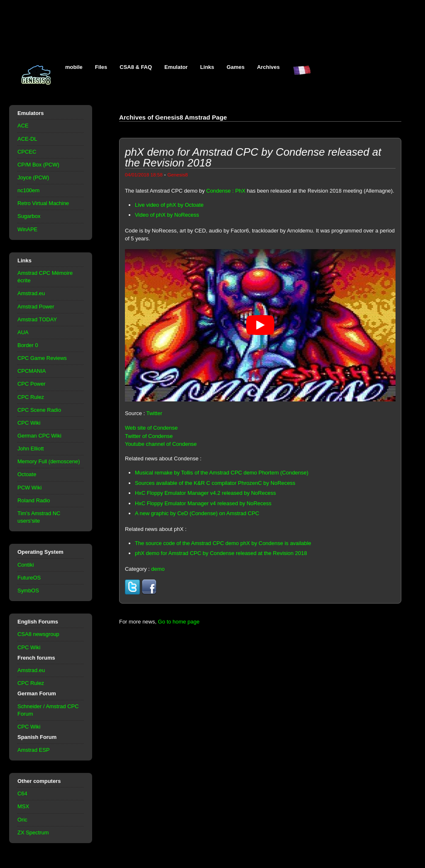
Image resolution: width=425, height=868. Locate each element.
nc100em (28, 190)
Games (236, 67)
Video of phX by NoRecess (167, 215)
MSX (23, 806)
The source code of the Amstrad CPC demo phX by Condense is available (223, 543)
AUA (23, 332)
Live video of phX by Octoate (169, 205)
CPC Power (32, 384)
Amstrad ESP (34, 750)
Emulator (176, 67)
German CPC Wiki (39, 436)
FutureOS (29, 578)
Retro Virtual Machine (43, 203)
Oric (22, 820)
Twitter (154, 413)
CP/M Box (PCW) (38, 165)
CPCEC (27, 152)
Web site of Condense (151, 428)
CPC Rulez (31, 397)
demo (158, 569)
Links (207, 67)
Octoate (27, 474)
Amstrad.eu (31, 293)
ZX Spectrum (33, 833)
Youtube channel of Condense (161, 444)
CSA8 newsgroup (38, 634)
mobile (74, 67)
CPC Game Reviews (42, 358)
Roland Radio (34, 500)
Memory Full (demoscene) (49, 461)
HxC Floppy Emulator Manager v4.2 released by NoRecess (205, 493)
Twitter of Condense (149, 436)
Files (101, 67)
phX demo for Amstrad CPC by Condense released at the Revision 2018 (221, 553)
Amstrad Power (36, 307)
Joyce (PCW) (33, 177)
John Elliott (31, 449)
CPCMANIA (32, 371)
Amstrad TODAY (37, 319)
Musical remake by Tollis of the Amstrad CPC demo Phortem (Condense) (222, 473)
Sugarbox (29, 216)
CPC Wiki (29, 423)
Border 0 (28, 345)
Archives (268, 67)
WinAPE (27, 229)
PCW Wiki (29, 488)
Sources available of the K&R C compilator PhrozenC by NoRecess (215, 483)
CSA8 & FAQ (136, 67)
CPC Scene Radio (39, 410)
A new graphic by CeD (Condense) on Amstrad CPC (197, 513)
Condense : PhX (226, 191)
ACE (23, 126)
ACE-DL (27, 139)
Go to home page (179, 622)
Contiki (26, 565)
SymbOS (28, 590)
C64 (22, 793)
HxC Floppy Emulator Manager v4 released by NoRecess (203, 503)
